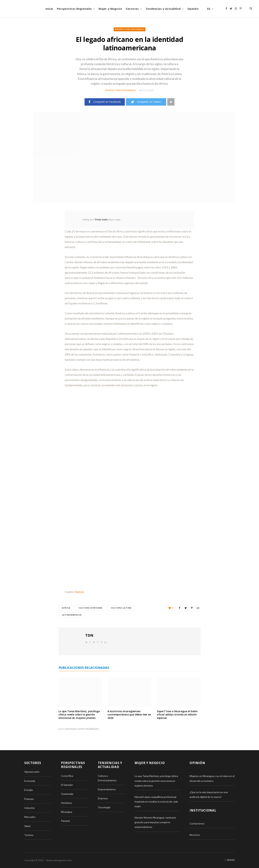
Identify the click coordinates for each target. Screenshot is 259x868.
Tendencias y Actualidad (163, 9)
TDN (89, 635)
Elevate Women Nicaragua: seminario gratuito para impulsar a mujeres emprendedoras (155, 822)
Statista (79, 592)
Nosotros (195, 835)
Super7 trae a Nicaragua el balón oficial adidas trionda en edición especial (177, 715)
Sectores (132, 9)
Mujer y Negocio (110, 9)
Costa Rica (67, 776)
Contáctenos (197, 824)
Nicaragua (67, 812)
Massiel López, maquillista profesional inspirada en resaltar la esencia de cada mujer (156, 802)
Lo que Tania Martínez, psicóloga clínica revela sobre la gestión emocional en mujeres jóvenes (79, 715)
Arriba (230, 860)
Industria (29, 808)
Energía (29, 790)
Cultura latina (121, 608)
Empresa (103, 798)
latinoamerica (72, 615)
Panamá (65, 821)
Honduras (66, 803)
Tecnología (104, 807)
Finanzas (29, 799)
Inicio (49, 9)
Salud (27, 826)
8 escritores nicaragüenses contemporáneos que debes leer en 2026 (129, 715)
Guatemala (67, 794)
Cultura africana (91, 608)
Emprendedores (107, 789)
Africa (66, 608)
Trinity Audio (101, 220)
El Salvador (67, 785)
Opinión (193, 9)
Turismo (29, 835)
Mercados (30, 817)
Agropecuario (32, 772)
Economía (30, 781)
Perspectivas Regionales (74, 9)
